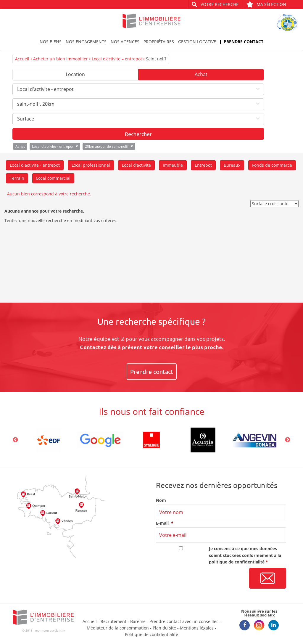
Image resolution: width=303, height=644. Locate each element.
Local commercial (53, 178)
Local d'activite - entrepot (35, 165)
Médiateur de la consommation (118, 628)
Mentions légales (197, 628)
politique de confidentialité (237, 562)
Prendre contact (244, 42)
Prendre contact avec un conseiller (184, 621)
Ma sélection (266, 4)
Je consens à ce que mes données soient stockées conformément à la (245, 555)
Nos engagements (86, 42)
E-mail (165, 523)
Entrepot (203, 165)
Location (75, 74)
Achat (201, 74)
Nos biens (51, 42)
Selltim (60, 630)
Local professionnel (91, 165)
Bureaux (232, 165)
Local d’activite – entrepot (117, 59)
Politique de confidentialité (151, 634)
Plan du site (164, 628)
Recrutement (113, 621)
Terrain (17, 178)
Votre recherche (220, 4)
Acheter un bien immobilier (61, 59)
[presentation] (201, 579)
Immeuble (173, 165)
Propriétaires (159, 42)
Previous (15, 440)
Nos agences (125, 42)
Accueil (22, 59)
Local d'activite (136, 165)
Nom (161, 500)
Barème (138, 621)
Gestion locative (197, 42)
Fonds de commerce (272, 165)
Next (288, 440)
